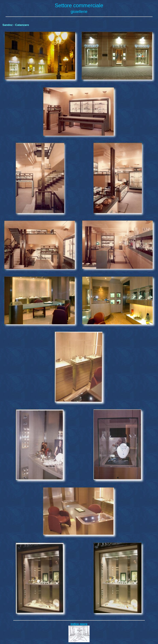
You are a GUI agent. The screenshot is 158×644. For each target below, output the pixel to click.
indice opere (79, 624)
